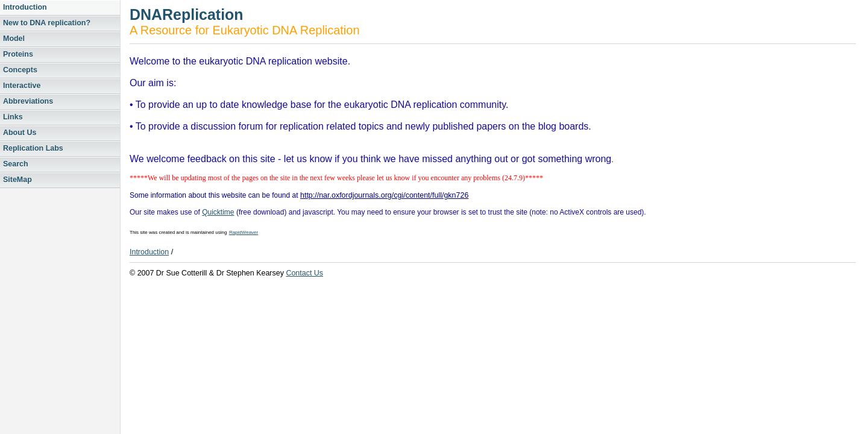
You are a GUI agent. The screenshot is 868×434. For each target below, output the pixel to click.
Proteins (18, 54)
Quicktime (218, 212)
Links (13, 117)
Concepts (20, 70)
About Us (20, 133)
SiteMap (17, 180)
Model (14, 39)
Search (16, 164)
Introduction (25, 7)
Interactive (22, 86)
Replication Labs (33, 148)
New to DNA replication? (47, 23)
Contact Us (304, 273)
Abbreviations (28, 101)
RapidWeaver (244, 232)
